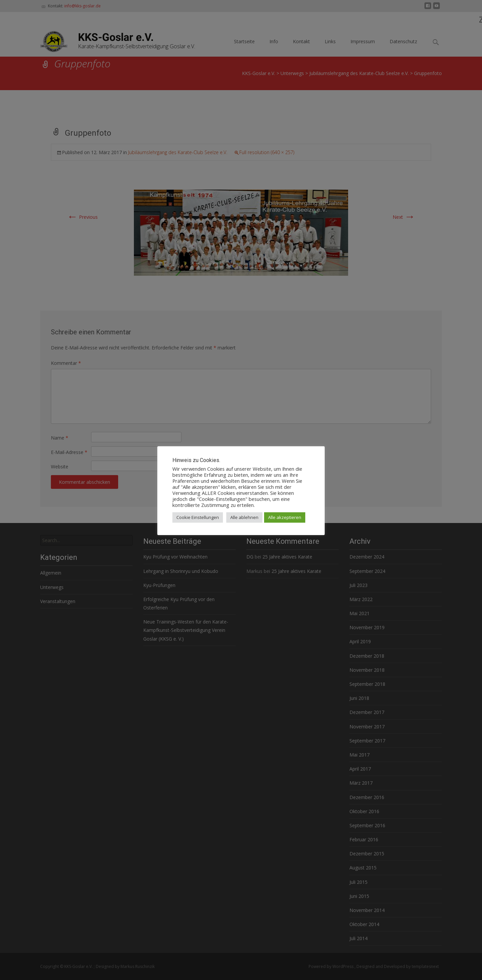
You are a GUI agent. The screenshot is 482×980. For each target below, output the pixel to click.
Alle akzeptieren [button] (285, 517)
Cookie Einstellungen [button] (198, 517)
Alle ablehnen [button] (244, 517)
